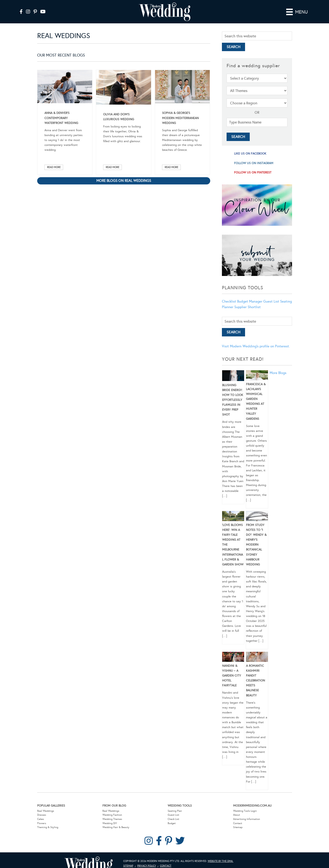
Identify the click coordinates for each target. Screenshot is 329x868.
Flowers (42, 823)
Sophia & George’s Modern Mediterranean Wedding (180, 118)
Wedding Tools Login (245, 810)
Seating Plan (175, 810)
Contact (238, 823)
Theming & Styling (48, 827)
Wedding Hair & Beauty (116, 827)
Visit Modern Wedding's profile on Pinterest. (256, 346)
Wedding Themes (112, 819)
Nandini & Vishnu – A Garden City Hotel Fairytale (232, 675)
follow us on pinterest (253, 172)
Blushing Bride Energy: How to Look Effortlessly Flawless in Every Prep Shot (233, 400)
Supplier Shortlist (248, 307)
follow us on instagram (254, 163)
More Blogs (278, 372)
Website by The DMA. (221, 861)
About (237, 815)
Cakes (41, 819)
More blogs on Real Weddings (124, 180)
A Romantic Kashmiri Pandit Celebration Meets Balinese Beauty (255, 680)
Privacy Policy (147, 865)
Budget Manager (250, 301)
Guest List (271, 301)
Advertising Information (247, 819)
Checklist (229, 301)
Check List (173, 819)
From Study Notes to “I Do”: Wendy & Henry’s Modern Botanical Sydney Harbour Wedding (256, 544)
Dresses (42, 815)
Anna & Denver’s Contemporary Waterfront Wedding (61, 118)
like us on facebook (250, 153)
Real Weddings (46, 810)
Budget (172, 823)
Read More (54, 167)
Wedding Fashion (112, 815)
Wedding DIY (110, 823)
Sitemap (238, 827)
